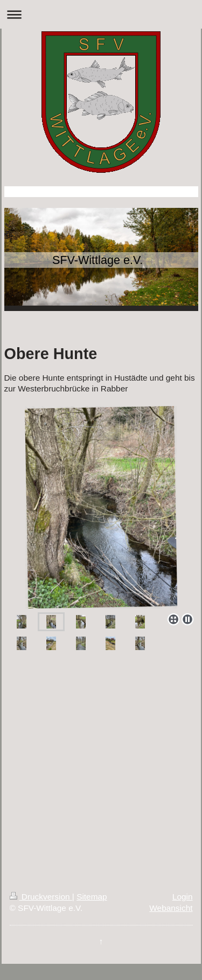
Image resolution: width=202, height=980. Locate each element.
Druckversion (41, 897)
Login (183, 897)
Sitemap (92, 897)
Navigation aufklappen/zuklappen (101, 14)
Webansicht (171, 908)
